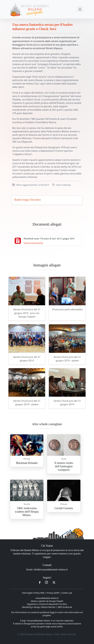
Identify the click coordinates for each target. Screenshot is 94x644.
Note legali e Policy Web (33, 593)
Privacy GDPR (53, 593)
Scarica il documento (33, 243)
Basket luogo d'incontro (28, 200)
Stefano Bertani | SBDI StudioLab (56, 607)
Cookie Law (67, 593)
